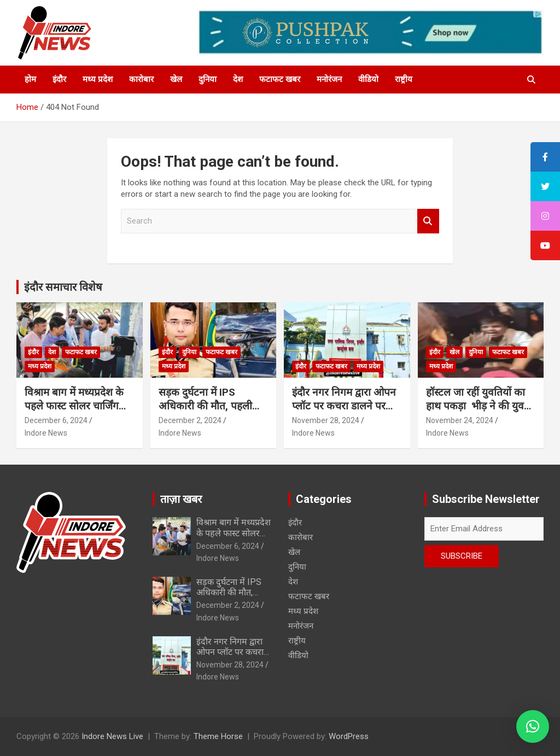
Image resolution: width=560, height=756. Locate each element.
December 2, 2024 (190, 420)
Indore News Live (112, 736)
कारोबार (141, 79)
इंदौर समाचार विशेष (63, 287)
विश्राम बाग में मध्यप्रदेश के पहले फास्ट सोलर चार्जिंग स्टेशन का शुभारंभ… (74, 406)
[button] (533, 726)
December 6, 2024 (56, 420)
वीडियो (368, 79)
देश (238, 79)
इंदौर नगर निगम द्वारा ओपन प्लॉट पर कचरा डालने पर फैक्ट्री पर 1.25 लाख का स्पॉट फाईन (344, 412)
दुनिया (208, 79)
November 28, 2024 (326, 420)
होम (30, 79)
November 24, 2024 (460, 420)
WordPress (349, 736)
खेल (176, 79)
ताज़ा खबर (181, 499)
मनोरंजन (329, 79)
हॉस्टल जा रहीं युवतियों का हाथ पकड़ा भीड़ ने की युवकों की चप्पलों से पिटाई (480, 406)
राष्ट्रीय (404, 79)
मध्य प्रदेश (98, 79)
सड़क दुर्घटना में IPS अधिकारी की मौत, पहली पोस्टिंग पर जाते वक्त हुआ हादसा (205, 412)
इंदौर (59, 79)
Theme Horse (218, 736)
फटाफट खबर (280, 79)
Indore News (46, 433)
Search (428, 221)
